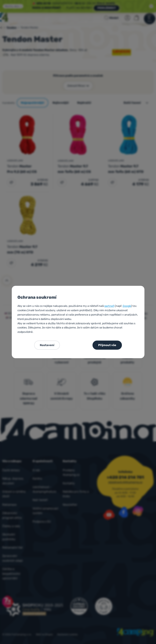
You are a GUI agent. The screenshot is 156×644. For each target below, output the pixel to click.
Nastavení (47, 345)
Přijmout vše (107, 345)
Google (127, 306)
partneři (109, 306)
